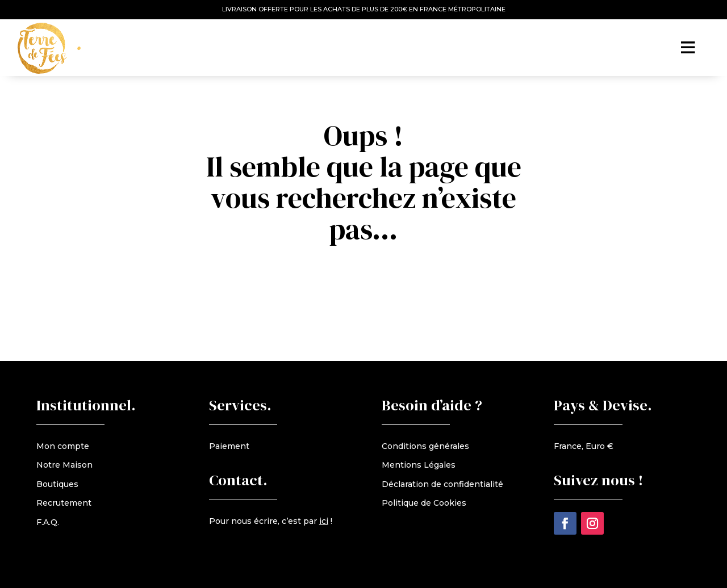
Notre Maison (64, 465)
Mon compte (63, 446)
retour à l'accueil (370, 272)
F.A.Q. (48, 522)
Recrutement (64, 503)
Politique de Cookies (424, 503)
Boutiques (57, 484)
